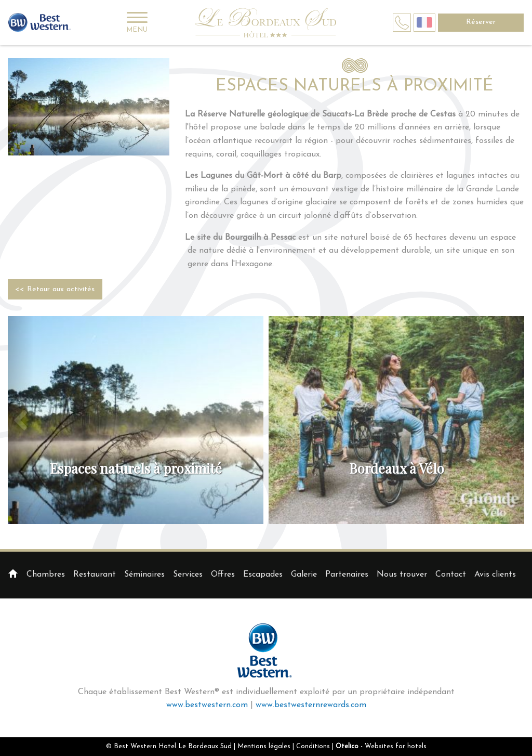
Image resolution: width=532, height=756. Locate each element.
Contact (451, 575)
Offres (223, 575)
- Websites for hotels (381, 746)
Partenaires (347, 575)
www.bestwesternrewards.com (311, 705)
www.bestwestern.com (207, 705)
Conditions (313, 746)
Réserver (481, 22)
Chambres (46, 575)
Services (188, 575)
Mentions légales (264, 746)
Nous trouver (402, 575)
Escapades (263, 575)
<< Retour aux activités (55, 289)
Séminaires (144, 575)
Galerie (304, 575)
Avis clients (495, 575)
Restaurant (95, 575)
